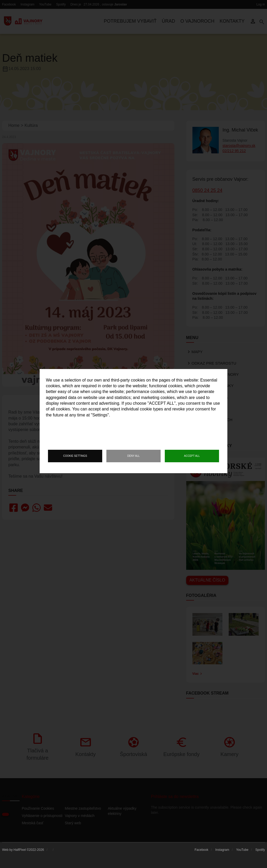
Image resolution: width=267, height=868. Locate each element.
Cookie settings (75, 456)
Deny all (133, 456)
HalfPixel (20, 850)
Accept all (192, 456)
